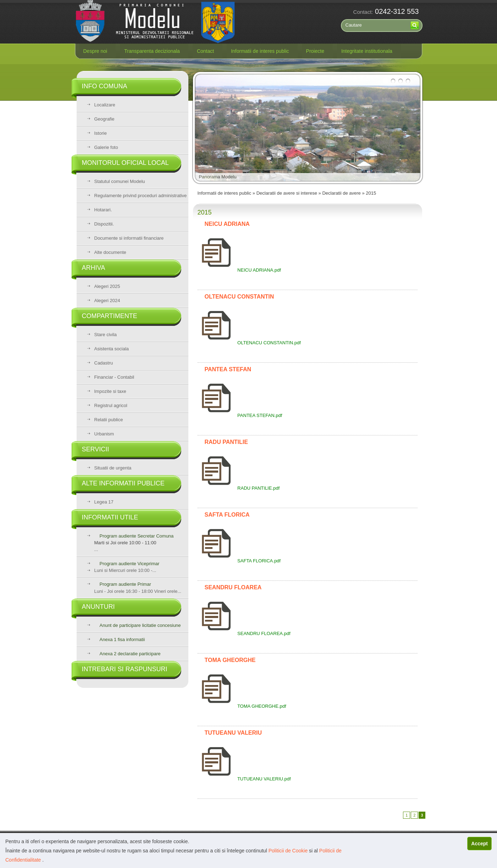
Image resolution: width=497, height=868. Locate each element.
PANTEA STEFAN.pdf (240, 415)
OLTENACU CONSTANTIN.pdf (249, 343)
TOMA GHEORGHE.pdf (242, 706)
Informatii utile (110, 517)
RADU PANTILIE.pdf (239, 488)
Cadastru (104, 363)
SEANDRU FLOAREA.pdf (244, 633)
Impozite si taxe (110, 391)
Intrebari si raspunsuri (125, 669)
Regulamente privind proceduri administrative (141, 196)
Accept (479, 844)
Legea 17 (104, 502)
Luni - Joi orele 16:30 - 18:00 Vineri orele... (138, 588)
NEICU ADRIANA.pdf (239, 270)
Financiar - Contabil (114, 377)
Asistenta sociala (112, 349)
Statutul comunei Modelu (120, 181)
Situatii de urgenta (113, 468)
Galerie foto (106, 147)
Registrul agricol (111, 405)
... (141, 543)
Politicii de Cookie (289, 851)
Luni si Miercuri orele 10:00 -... (125, 570)
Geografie (104, 119)
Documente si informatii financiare (129, 238)
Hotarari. (103, 210)
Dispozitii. (104, 224)
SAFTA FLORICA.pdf (239, 561)
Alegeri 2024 (107, 301)
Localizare (105, 105)
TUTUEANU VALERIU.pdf (244, 779)
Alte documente (110, 252)
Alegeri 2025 (107, 286)
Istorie (101, 133)
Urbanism (104, 434)
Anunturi (98, 607)
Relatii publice (109, 420)
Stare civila (106, 335)
